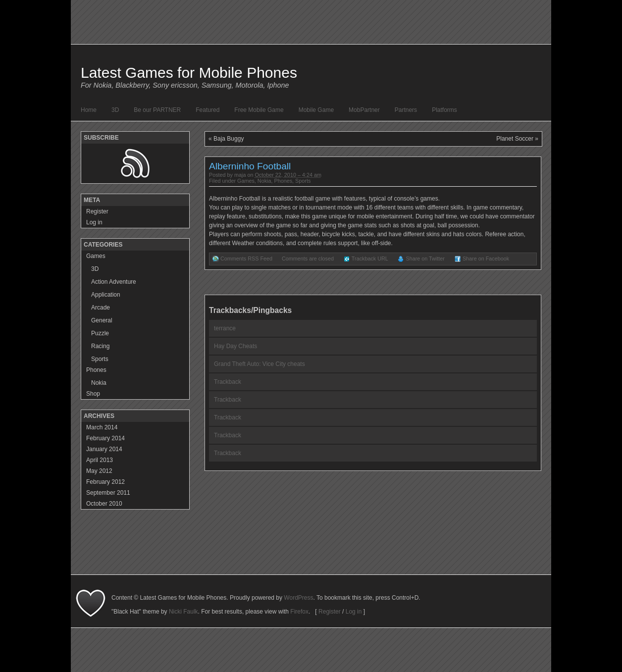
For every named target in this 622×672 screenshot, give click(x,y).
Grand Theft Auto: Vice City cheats (259, 364)
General (102, 320)
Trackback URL (370, 258)
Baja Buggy (229, 139)
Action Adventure (114, 282)
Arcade (101, 308)
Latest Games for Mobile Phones (189, 73)
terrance (225, 328)
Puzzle (100, 333)
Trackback (228, 382)
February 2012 (105, 482)
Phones (283, 181)
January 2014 (104, 449)
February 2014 (105, 438)
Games (246, 181)
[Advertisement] (311, 552)
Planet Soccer (515, 139)
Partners (406, 110)
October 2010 (104, 504)
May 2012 (99, 471)
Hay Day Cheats (235, 346)
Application (106, 295)
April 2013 (100, 460)
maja (240, 175)
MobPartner (364, 110)
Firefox (299, 612)
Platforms (444, 110)
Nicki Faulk (183, 612)
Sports (303, 181)
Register (97, 211)
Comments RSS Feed (246, 258)
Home (89, 110)
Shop (93, 394)
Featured (207, 110)
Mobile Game (316, 110)
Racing (100, 346)
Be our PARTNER (157, 110)
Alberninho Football (250, 166)
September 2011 (108, 493)
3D (115, 110)
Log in (94, 222)
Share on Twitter (425, 258)
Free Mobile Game (259, 110)
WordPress (298, 598)
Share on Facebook (486, 258)
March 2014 (102, 427)
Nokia (264, 181)
